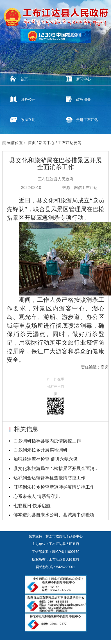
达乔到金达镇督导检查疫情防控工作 (49, 478)
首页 (24, 79)
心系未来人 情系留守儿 (37, 496)
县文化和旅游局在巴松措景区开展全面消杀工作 (58, 468)
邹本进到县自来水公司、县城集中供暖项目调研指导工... (58, 515)
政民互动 (28, 120)
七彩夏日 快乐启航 (32, 506)
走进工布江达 (87, 120)
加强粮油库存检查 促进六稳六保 (46, 459)
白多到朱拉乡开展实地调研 (40, 450)
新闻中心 (83, 79)
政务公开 (28, 99)
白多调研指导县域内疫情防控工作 (47, 441)
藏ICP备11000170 (66, 552)
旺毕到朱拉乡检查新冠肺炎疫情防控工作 (54, 487)
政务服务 (83, 99)
